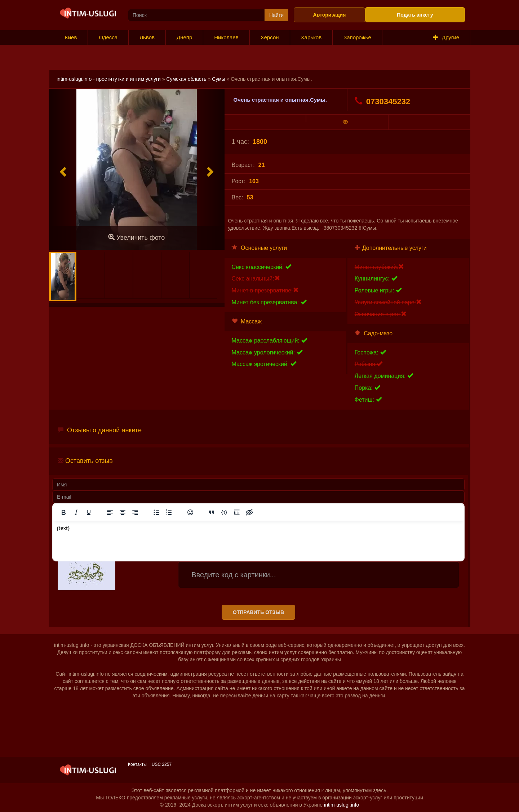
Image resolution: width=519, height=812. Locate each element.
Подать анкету (415, 15)
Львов (147, 37)
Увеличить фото (136, 237)
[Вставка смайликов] (190, 512)
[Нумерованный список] (169, 512)
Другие (446, 37)
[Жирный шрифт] (63, 512)
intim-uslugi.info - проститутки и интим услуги (109, 79)
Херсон (270, 37)
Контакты (137, 764)
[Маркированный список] (156, 512)
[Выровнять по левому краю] (110, 512)
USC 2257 (162, 764)
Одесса (108, 37)
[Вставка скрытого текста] (249, 512)
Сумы (219, 79)
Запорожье (357, 37)
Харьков (311, 37)
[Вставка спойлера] (237, 512)
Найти (276, 15)
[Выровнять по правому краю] (135, 512)
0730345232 (382, 101)
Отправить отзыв (258, 612)
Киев (71, 37)
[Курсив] (76, 512)
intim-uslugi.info (341, 805)
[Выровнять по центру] (123, 512)
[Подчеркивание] (89, 512)
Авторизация (330, 15)
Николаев (226, 37)
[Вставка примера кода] (224, 512)
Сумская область (186, 79)
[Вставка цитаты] (212, 512)
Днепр (184, 37)
